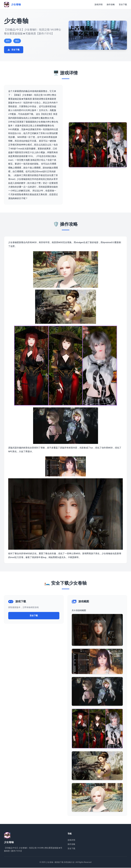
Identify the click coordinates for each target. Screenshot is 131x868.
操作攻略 (111, 4)
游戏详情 (99, 4)
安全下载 (123, 4)
